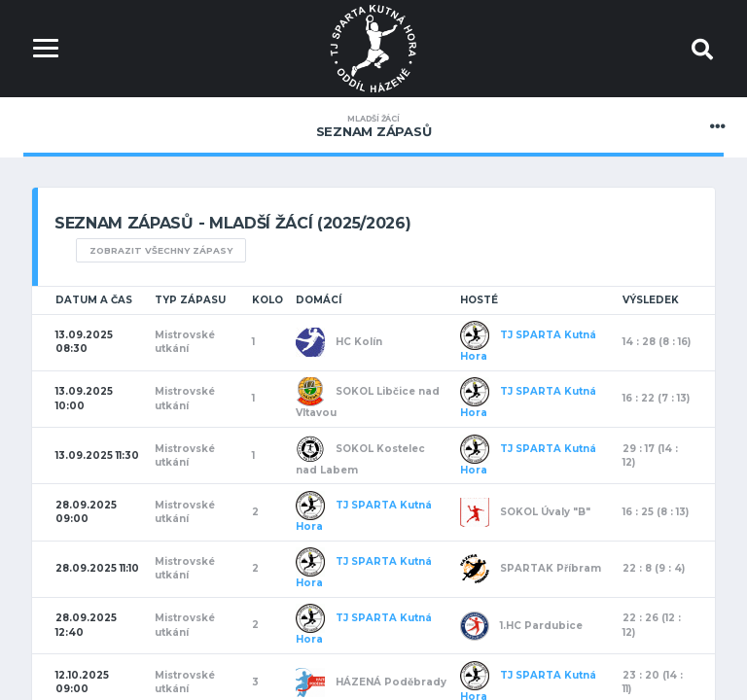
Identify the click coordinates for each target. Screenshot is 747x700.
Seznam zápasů (373, 126)
